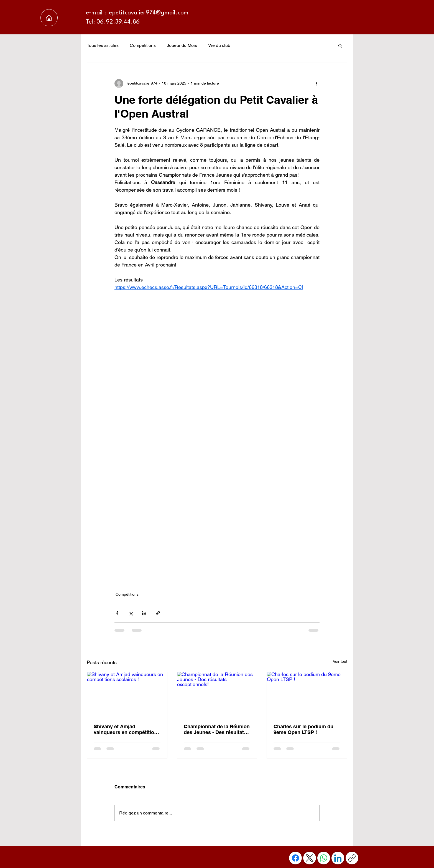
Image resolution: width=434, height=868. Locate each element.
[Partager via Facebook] (117, 613)
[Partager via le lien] (158, 613)
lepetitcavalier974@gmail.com (148, 13)
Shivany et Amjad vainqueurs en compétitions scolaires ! (127, 729)
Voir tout (340, 661)
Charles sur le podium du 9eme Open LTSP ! (303, 729)
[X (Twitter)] (310, 858)
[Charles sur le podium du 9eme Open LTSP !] (307, 694)
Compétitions (143, 45)
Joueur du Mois (182, 45)
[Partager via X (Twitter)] (131, 613)
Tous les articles (103, 45)
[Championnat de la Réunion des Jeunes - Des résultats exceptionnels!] (217, 694)
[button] (340, 45)
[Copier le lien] (352, 858)
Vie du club (219, 45)
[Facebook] (295, 858)
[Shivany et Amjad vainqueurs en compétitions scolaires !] (127, 694)
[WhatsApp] (324, 858)
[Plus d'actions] (316, 83)
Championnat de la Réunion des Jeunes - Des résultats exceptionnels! (217, 729)
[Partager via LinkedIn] (144, 613)
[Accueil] (49, 18)
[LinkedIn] (338, 858)
